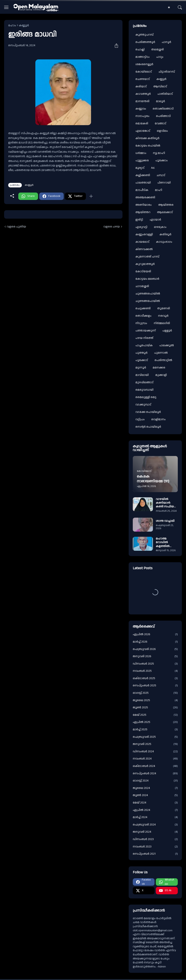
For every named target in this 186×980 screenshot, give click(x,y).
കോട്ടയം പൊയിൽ (148, 146)
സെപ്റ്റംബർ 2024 (155, 774)
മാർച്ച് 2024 (155, 817)
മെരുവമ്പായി (144, 390)
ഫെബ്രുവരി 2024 (155, 825)
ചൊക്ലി (140, 50)
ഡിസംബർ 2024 (155, 752)
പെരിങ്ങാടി (163, 116)
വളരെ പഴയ (112, 227)
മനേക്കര (159, 368)
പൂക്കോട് (142, 360)
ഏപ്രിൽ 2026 (155, 635)
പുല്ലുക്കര (142, 160)
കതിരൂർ (165, 234)
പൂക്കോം (162, 160)
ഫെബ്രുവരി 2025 (155, 737)
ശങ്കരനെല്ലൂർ (144, 64)
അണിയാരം (144, 205)
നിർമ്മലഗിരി (162, 323)
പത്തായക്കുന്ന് (146, 331)
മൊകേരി (142, 124)
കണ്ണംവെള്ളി (144, 234)
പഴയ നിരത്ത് (144, 338)
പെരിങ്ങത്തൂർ (145, 42)
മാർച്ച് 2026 (155, 642)
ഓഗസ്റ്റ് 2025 (155, 693)
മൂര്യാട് (140, 168)
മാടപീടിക (142, 190)
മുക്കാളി (161, 375)
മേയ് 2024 (155, 803)
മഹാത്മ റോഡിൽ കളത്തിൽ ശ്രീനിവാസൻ (165, 542)
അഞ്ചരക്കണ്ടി (145, 197)
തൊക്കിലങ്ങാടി (163, 109)
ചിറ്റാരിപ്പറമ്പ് (167, 72)
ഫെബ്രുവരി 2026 (155, 649)
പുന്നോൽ (161, 353)
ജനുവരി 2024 (155, 832)
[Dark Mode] (170, 7)
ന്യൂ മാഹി (159, 153)
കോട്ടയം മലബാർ (147, 279)
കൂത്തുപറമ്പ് (144, 35)
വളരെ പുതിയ (16, 227)
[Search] (180, 7)
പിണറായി (164, 183)
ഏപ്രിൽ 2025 (155, 722)
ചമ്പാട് (161, 175)
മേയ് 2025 (155, 715)
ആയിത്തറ (143, 212)
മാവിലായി (142, 375)
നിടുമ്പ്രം (141, 323)
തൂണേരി (164, 308)
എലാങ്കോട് (143, 131)
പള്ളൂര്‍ (167, 331)
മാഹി (159, 190)
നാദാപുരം (142, 116)
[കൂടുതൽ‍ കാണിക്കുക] (91, 196)
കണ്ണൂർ (24, 25)
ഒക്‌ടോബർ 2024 (155, 766)
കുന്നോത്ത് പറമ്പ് (147, 257)
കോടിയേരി (143, 271)
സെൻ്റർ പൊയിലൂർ (148, 427)
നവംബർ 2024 (155, 759)
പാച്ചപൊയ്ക (144, 345)
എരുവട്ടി (141, 227)
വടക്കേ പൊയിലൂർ (148, 412)
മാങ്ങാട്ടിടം (143, 57)
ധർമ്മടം (141, 153)
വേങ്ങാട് (161, 124)
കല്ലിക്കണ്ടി (143, 175)
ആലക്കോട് (165, 212)
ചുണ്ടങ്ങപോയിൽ (148, 301)
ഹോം (12, 25)
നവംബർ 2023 (155, 847)
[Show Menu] (6, 7)
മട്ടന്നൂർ (141, 368)
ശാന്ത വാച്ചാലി (165, 521)
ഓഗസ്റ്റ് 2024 (155, 781)
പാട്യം (160, 57)
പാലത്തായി (143, 183)
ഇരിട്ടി (139, 220)
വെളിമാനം (158, 419)
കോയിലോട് (144, 72)
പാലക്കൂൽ (167, 345)
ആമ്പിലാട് (160, 87)
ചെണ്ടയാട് (143, 79)
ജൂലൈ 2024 (155, 788)
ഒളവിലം (162, 131)
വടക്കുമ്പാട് (143, 405)
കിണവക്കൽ (144, 249)
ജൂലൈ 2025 (155, 700)
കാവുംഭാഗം (164, 242)
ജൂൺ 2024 (155, 795)
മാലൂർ (161, 101)
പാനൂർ (166, 42)
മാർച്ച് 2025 (155, 730)
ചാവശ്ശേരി (142, 286)
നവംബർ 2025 (155, 671)
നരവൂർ (163, 316)
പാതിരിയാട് (165, 94)
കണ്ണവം (141, 109)
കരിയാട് (141, 87)
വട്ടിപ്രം (140, 419)
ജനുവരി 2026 (155, 656)
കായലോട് (142, 242)
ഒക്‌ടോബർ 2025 (155, 678)
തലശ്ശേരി (158, 50)
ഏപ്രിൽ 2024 (155, 810)
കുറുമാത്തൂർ (145, 264)
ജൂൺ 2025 (155, 708)
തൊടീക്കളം (143, 316)
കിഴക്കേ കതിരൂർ (147, 138)
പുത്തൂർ (142, 353)
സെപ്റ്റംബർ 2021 (155, 854)
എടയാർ (155, 220)
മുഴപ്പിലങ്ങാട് (144, 382)
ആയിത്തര (166, 205)
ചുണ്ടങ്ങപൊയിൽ (148, 294)
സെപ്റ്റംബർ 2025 (155, 686)
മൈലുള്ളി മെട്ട (146, 397)
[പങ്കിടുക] (115, 46)
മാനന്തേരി (142, 101)
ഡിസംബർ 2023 (155, 839)
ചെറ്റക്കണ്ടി (143, 308)
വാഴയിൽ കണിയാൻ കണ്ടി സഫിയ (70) (165, 503)
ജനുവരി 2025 (155, 744)
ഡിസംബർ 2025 (155, 664)
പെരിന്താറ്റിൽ (163, 360)
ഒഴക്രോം (160, 227)
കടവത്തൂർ (143, 94)
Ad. (153, 168)
